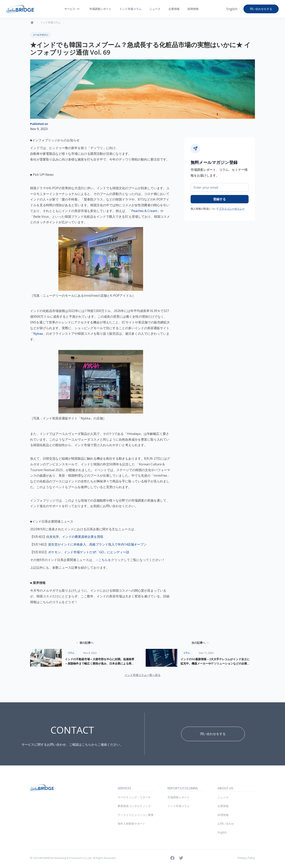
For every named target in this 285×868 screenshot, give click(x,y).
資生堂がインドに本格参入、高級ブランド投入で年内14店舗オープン (97, 544)
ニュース (155, 9)
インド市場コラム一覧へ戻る (142, 675)
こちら (103, 560)
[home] (20, 9)
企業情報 (174, 9)
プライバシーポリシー (232, 209)
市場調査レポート (100, 9)
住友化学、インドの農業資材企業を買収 (75, 537)
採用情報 (193, 9)
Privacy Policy (246, 858)
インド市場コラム (130, 9)
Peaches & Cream (144, 211)
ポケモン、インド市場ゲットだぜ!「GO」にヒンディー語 (89, 552)
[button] (72, 9)
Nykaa (38, 334)
